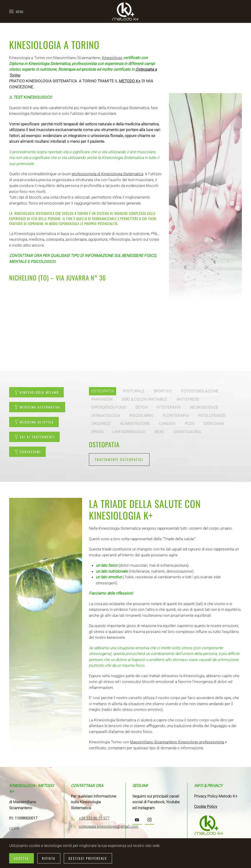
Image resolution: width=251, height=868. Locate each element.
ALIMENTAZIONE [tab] (135, 423)
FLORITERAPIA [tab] (176, 415)
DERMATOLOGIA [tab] (106, 415)
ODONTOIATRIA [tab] (187, 432)
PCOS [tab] (190, 423)
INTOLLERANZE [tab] (212, 415)
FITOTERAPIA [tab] (169, 407)
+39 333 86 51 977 (94, 818)
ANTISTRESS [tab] (188, 399)
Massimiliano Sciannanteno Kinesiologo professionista (177, 742)
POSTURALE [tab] (134, 391)
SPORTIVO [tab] (163, 391)
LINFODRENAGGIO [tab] (129, 432)
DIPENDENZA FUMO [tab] (109, 407)
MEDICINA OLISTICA (34, 422)
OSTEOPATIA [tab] (103, 391)
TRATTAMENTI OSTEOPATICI (119, 459)
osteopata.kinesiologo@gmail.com (109, 826)
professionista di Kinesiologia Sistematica (108, 174)
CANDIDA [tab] (167, 423)
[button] (16, 11)
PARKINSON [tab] (102, 399)
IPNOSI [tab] (97, 432)
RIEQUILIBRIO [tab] (142, 415)
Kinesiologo (112, 58)
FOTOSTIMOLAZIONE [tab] (200, 391)
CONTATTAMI (27, 452)
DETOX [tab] (142, 407)
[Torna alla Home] (126, 11)
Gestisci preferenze (88, 858)
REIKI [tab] (160, 432)
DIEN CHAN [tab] (214, 423)
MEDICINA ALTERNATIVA (37, 407)
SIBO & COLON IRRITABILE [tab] (144, 399)
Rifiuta (49, 858)
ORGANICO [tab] (101, 423)
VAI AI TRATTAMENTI (34, 437)
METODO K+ (130, 81)
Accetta (21, 858)
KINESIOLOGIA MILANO (36, 392)
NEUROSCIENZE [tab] (204, 407)
